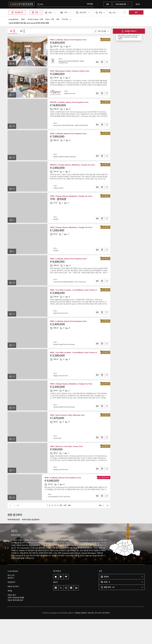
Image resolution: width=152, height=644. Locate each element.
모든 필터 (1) (17, 12)
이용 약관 (91, 613)
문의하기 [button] (11, 578)
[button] (90, 4)
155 (61, 505)
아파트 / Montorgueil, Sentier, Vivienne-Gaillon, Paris (70, 71)
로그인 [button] (138, 4)
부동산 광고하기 (13, 586)
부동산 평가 (12, 595)
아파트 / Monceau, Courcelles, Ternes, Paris (66, 446)
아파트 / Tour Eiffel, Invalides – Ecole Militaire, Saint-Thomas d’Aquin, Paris (78, 290)
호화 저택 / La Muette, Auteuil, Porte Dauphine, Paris (69, 102)
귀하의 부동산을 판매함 (16, 598)
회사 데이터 (106, 613)
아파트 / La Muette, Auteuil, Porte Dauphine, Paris (68, 40)
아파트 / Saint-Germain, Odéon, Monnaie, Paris (67, 415)
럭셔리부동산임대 (14, 520)
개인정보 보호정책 (80, 613)
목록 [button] (13, 31)
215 (65, 505)
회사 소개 (11, 575)
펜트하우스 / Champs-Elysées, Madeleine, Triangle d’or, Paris (73, 165)
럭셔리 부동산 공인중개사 (31, 520)
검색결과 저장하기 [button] (129, 31)
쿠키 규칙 (98, 613)
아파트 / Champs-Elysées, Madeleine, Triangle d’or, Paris (71, 196)
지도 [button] (22, 31)
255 (69, 505)
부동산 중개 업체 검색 (15, 600)
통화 (108, 4)
